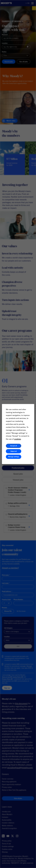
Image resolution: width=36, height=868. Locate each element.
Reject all (13, 451)
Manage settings (14, 457)
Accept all (14, 446)
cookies (17, 439)
